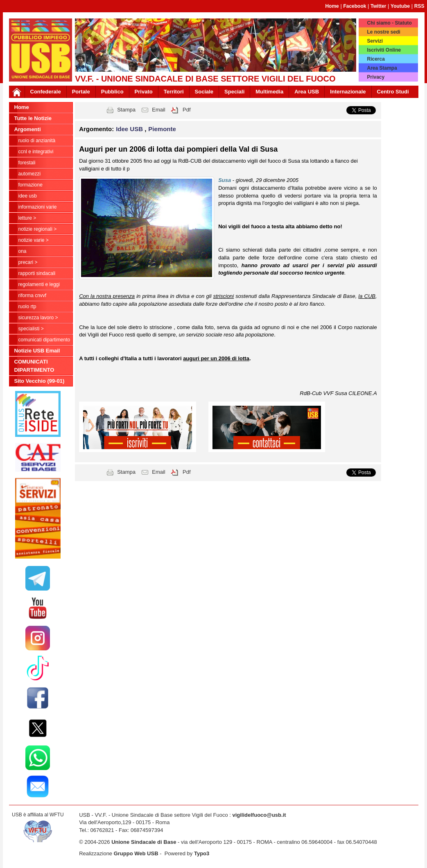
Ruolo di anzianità (37, 141)
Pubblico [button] (112, 92)
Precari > (28, 262)
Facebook (355, 6)
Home (332, 6)
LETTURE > (27, 218)
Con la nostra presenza (107, 296)
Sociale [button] (204, 92)
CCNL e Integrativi (36, 152)
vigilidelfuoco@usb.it (259, 815)
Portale (81, 92)
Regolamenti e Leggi (39, 284)
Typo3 (202, 853)
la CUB (367, 296)
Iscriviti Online (384, 50)
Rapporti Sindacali (37, 273)
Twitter (378, 6)
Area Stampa (382, 68)
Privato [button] (144, 92)
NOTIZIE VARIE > (34, 240)
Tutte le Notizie (33, 118)
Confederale (46, 92)
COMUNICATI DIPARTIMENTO (44, 340)
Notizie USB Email (37, 351)
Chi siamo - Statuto (389, 23)
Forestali (27, 163)
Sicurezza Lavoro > (38, 318)
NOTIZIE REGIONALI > (38, 229)
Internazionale (348, 92)
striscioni (224, 296)
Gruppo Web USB (136, 853)
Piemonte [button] (162, 129)
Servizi (375, 41)
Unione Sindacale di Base (144, 842)
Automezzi (30, 174)
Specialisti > (31, 329)
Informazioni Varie (38, 207)
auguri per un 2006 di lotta (216, 358)
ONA (23, 251)
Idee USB (28, 196)
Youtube (400, 6)
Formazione (30, 185)
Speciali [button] (234, 92)
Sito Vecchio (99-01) (40, 381)
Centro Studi (393, 92)
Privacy (376, 77)
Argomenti (28, 129)
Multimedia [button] (269, 92)
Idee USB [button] (130, 129)
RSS (419, 6)
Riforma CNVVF (33, 295)
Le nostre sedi (383, 32)
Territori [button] (174, 92)
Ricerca (376, 59)
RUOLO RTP (27, 307)
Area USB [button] (307, 92)
